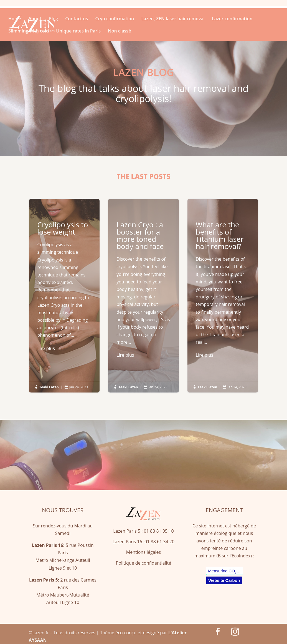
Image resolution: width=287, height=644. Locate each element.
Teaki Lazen (49, 387)
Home (15, 19)
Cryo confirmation (115, 19)
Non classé (119, 31)
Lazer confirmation (232, 19)
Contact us (77, 19)
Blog (53, 19)
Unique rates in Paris (78, 31)
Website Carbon (224, 580)
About (35, 19)
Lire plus (46, 348)
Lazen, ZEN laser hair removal (173, 19)
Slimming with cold (29, 31)
